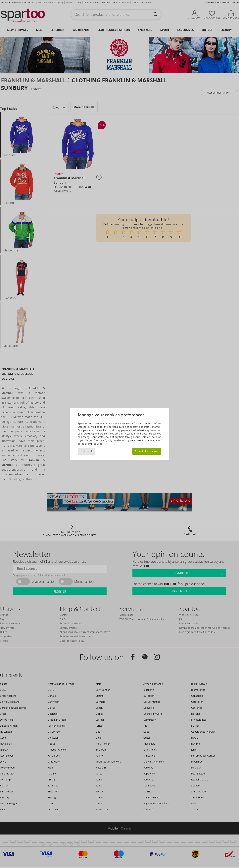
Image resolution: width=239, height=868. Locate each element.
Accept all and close (147, 451)
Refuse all (87, 451)
